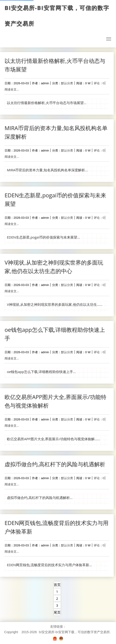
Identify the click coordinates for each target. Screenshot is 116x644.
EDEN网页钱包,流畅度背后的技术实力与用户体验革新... (49, 565)
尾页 (57, 612)
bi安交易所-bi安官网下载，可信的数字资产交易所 (58, 16)
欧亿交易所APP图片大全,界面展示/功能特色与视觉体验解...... (54, 439)
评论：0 (99, 83)
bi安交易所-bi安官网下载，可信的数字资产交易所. (75, 632)
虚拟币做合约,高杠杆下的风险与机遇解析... (40, 498)
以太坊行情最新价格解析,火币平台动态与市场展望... (47, 103)
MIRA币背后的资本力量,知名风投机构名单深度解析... (47, 170)
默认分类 (67, 83)
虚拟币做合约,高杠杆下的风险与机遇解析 (55, 464)
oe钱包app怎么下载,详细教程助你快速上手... (41, 372)
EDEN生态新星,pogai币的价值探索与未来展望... (43, 237)
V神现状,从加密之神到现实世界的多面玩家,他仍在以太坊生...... (55, 304)
